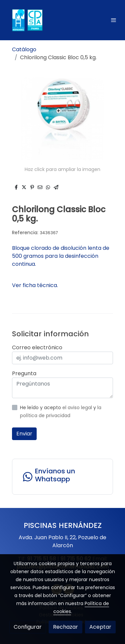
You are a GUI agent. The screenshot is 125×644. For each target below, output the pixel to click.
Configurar (28, 627)
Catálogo (24, 49)
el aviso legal (78, 407)
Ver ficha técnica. (35, 285)
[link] (27, 20)
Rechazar (65, 627)
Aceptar (100, 627)
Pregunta (24, 373)
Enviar (24, 434)
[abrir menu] (114, 20)
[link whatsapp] (62, 477)
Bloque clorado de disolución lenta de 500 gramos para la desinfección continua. (61, 256)
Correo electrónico (37, 347)
